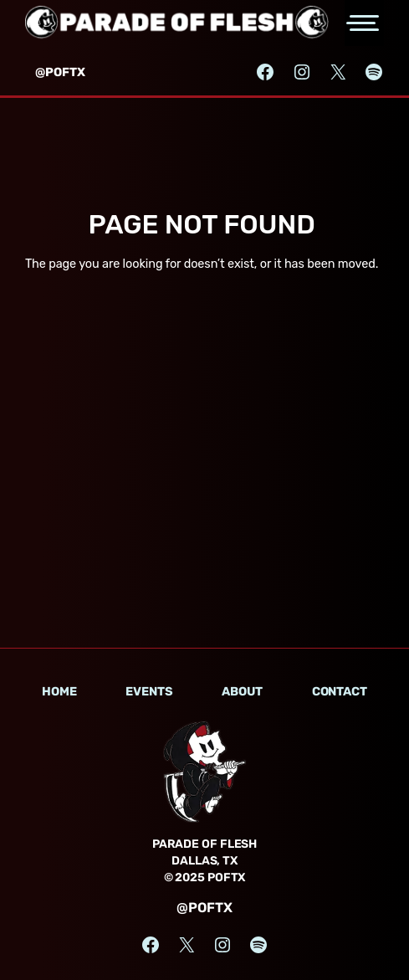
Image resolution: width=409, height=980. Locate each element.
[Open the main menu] (364, 23)
